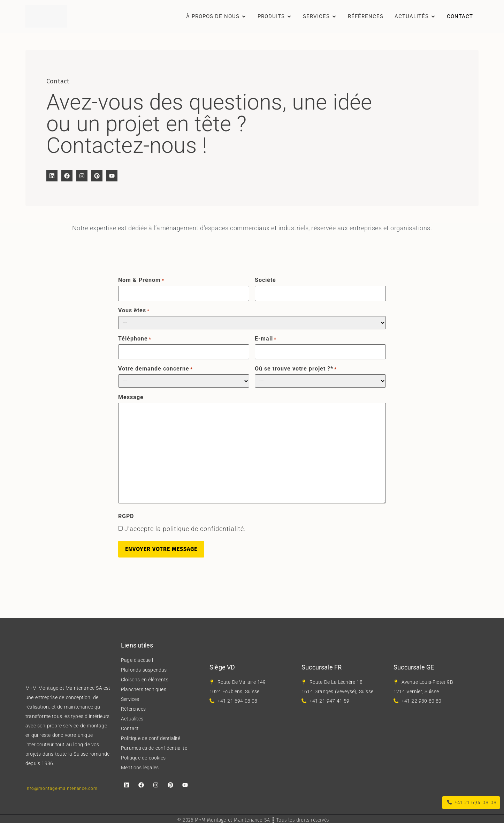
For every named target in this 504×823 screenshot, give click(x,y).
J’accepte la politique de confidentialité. (185, 527)
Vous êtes (134, 309)
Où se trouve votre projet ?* (296, 367)
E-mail (266, 338)
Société (265, 280)
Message (131, 395)
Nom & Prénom (141, 280)
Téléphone (135, 338)
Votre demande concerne (155, 367)
